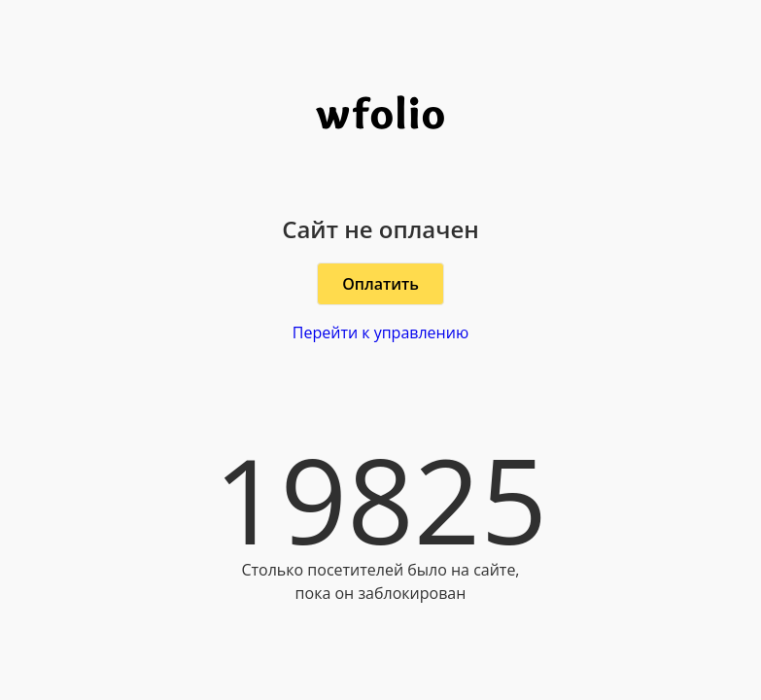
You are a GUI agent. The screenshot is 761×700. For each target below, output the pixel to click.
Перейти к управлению (380, 332)
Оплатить (380, 284)
